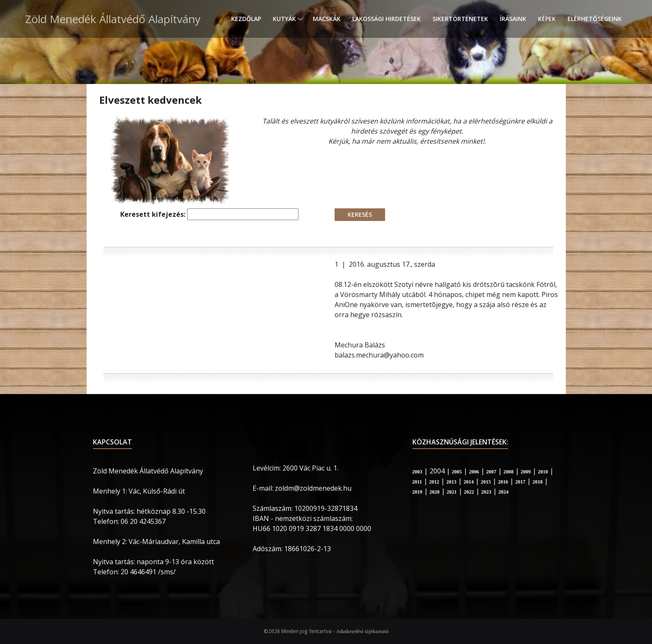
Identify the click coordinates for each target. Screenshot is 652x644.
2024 (504, 492)
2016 (503, 482)
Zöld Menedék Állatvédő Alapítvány (113, 19)
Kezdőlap (246, 19)
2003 (417, 472)
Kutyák (284, 19)
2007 (491, 472)
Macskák (327, 19)
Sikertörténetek (460, 19)
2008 (509, 472)
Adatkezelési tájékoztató (363, 631)
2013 (451, 482)
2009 (526, 472)
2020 (435, 492)
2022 (469, 492)
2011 (417, 482)
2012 (434, 482)
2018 (538, 482)
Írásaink (513, 19)
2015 (486, 482)
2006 (474, 472)
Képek (547, 19)
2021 (452, 492)
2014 (469, 482)
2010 (543, 472)
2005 (457, 472)
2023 (486, 492)
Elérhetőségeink (595, 19)
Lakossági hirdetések (387, 19)
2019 (417, 492)
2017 (520, 482)
